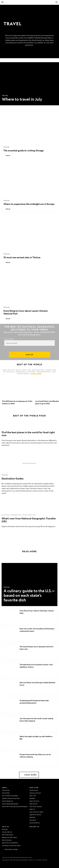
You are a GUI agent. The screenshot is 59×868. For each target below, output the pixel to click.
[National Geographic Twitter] (31, 833)
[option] (18, 391)
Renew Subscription (8, 835)
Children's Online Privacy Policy (11, 798)
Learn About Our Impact (36, 812)
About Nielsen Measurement (10, 804)
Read (7, 156)
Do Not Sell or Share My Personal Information (15, 807)
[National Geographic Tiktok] (36, 837)
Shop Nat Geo (33, 804)
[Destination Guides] (29, 482)
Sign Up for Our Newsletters (10, 843)
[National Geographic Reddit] (31, 841)
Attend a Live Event (35, 793)
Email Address (9, 339)
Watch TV (32, 809)
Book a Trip (33, 796)
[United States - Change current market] (10, 849)
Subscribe (5, 829)
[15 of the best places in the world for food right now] (29, 435)
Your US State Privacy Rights (10, 796)
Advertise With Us (35, 823)
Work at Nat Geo (7, 840)
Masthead (32, 817)
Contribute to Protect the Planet (11, 846)
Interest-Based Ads (7, 801)
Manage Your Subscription (9, 837)
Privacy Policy (6, 793)
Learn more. (36, 374)
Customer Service (7, 832)
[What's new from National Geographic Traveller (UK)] (29, 518)
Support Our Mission (35, 815)
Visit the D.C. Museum (36, 807)
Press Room (33, 820)
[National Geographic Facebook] (35, 829)
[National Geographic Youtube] (35, 833)
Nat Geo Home (34, 790)
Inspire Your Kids (34, 801)
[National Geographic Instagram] (31, 829)
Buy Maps (32, 798)
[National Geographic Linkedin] (31, 837)
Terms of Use (6, 790)
